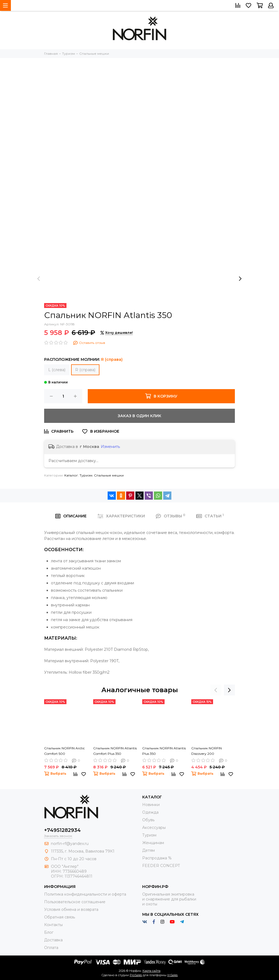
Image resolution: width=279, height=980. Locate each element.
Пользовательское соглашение (75, 902)
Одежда (150, 812)
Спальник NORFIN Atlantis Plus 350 (164, 751)
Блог (49, 932)
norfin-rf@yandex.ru (70, 844)
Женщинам (153, 843)
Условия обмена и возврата (71, 909)
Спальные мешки (109, 475)
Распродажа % (157, 858)
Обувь (148, 820)
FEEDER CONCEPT (161, 866)
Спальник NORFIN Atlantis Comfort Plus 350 (115, 751)
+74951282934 (62, 830)
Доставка (53, 940)
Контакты (53, 925)
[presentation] (39, 279)
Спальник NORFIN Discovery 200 (207, 751)
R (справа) (85, 370)
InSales (172, 975)
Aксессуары (154, 828)
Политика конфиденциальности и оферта (85, 894)
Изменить (110, 447)
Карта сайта (151, 971)
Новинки (151, 805)
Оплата (51, 948)
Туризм (86, 475)
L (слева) (57, 370)
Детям (148, 850)
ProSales (136, 975)
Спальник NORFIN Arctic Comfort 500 (64, 751)
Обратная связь (60, 917)
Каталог (71, 475)
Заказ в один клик (139, 416)
